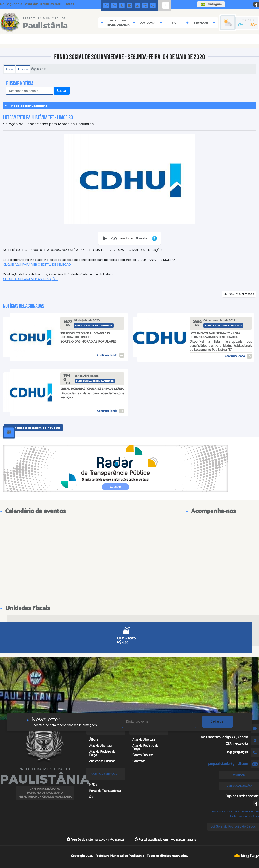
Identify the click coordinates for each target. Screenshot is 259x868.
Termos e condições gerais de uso (234, 811)
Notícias (23, 69)
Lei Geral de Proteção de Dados (233, 827)
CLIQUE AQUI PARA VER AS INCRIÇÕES (31, 279)
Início (10, 69)
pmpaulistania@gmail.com (228, 764)
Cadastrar (218, 722)
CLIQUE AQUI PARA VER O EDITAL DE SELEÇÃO (37, 265)
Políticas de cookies (245, 816)
